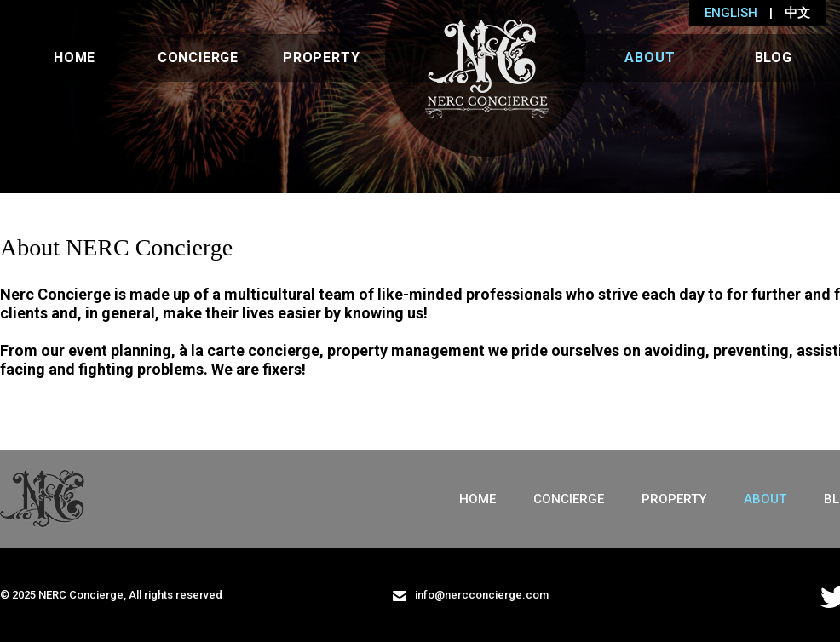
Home (75, 57)
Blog (774, 57)
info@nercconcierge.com (471, 595)
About (650, 57)
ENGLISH (731, 13)
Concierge (198, 57)
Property (321, 57)
